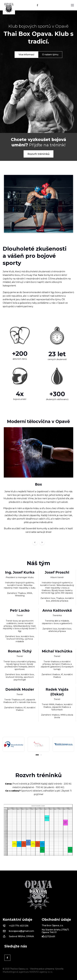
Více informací (26, 55)
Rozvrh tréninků (38, 154)
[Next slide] (42, 542)
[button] (37, 755)
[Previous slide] (35, 542)
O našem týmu (50, 55)
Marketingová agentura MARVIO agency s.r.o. (28, 972)
